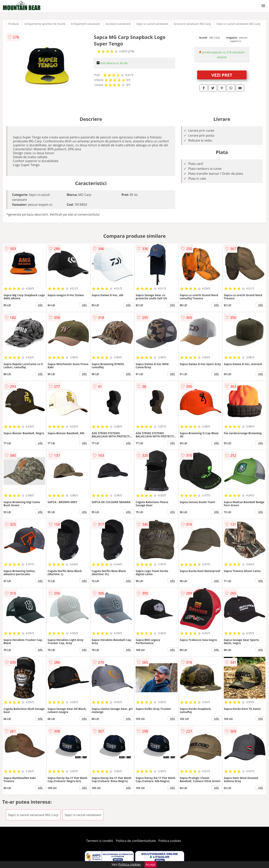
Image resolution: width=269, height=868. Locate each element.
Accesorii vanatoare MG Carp (193, 24)
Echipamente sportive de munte (45, 24)
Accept (151, 864)
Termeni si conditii (100, 841)
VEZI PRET (222, 75)
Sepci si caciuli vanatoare (152, 24)
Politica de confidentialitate (136, 841)
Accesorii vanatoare (118, 24)
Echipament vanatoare (86, 24)
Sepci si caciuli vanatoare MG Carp (239, 24)
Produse (14, 24)
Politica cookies (170, 841)
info (40, 305)
